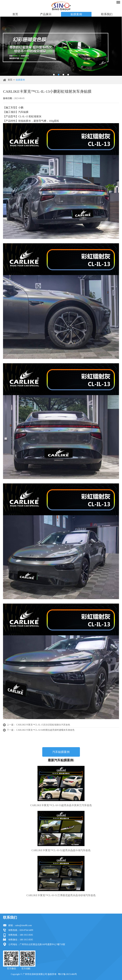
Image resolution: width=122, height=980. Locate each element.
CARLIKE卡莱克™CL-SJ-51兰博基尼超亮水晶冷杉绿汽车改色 (61, 895)
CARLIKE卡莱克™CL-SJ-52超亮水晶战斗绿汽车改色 (61, 850)
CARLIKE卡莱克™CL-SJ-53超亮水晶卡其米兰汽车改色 (61, 805)
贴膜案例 (76, 14)
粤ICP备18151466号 (68, 974)
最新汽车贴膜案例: (61, 760)
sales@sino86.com (23, 925)
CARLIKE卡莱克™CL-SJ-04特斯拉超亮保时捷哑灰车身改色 (45, 730)
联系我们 (107, 14)
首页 (15, 14)
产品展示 (46, 14)
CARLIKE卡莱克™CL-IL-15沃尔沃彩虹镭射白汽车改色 (43, 725)
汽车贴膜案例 (61, 752)
